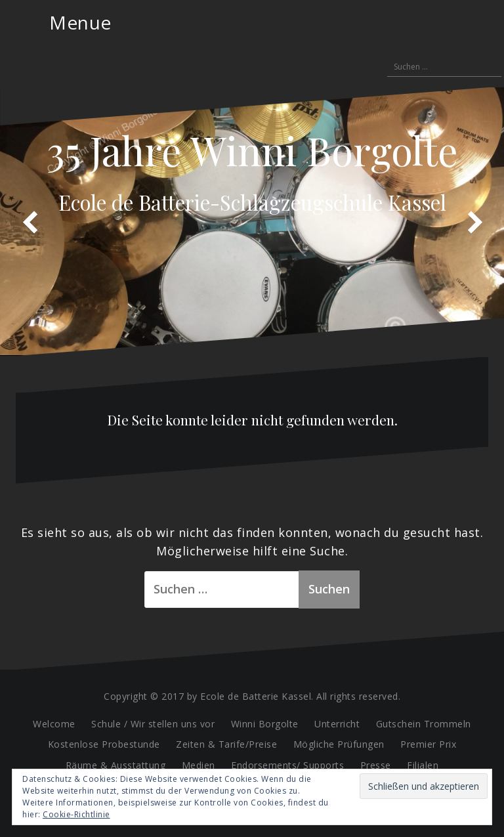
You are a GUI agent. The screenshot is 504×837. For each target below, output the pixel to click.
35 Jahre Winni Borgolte (252, 150)
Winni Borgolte (265, 724)
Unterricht (337, 724)
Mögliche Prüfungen (339, 744)
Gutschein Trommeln (424, 724)
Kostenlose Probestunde (104, 744)
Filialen (423, 765)
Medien (199, 765)
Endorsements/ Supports (287, 765)
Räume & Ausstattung (116, 765)
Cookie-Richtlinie (76, 814)
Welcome (54, 724)
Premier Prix (428, 744)
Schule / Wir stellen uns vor (153, 724)
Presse (376, 765)
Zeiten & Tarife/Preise (226, 744)
